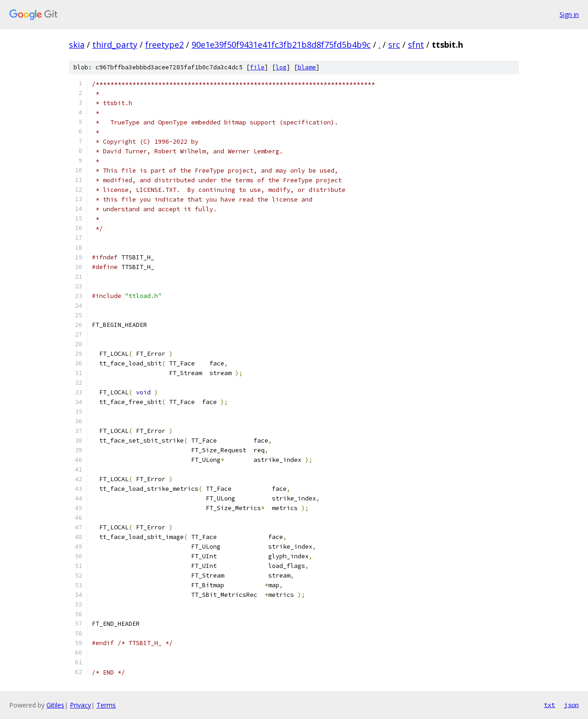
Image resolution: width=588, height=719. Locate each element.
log (281, 67)
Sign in (569, 14)
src (394, 45)
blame (307, 67)
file (257, 67)
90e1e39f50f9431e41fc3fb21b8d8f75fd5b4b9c (281, 45)
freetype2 (164, 45)
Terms (106, 705)
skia (77, 45)
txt (549, 705)
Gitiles (55, 705)
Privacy (80, 705)
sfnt (416, 45)
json (571, 705)
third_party (115, 45)
